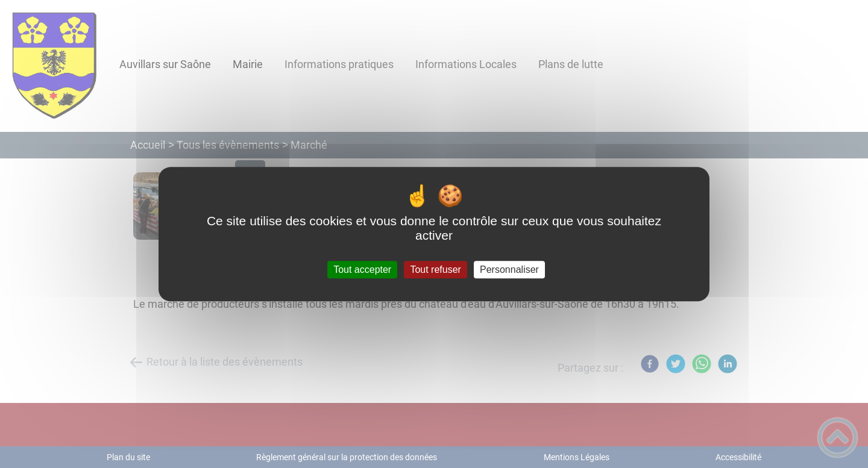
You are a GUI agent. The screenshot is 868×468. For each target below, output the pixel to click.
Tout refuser (435, 270)
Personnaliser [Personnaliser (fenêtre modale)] (509, 270)
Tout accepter (362, 270)
